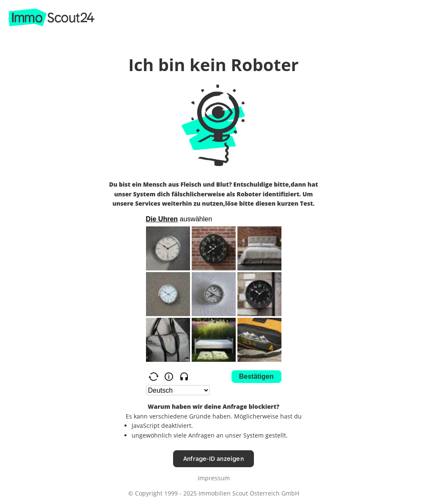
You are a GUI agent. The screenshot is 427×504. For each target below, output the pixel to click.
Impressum (214, 478)
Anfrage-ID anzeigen (213, 459)
